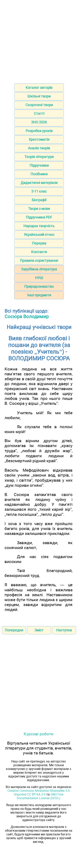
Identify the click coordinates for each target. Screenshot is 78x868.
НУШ (39, 278)
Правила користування (39, 260)
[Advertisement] (39, 40)
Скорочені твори (39, 105)
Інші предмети (39, 295)
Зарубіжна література (39, 269)
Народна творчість (39, 226)
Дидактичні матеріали (39, 183)
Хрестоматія (39, 139)
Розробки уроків (39, 131)
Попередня (14, 630)
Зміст (39, 630)
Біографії (39, 200)
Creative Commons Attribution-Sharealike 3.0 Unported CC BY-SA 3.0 (39, 793)
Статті (39, 113)
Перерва (39, 243)
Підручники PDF (39, 217)
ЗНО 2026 (39, 122)
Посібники (39, 174)
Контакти (39, 252)
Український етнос (39, 235)
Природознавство (39, 286)
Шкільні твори (39, 96)
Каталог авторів (39, 88)
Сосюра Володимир (27, 317)
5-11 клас (39, 191)
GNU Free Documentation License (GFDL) (40, 796)
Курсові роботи (39, 734)
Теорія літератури (39, 157)
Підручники (39, 165)
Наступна (64, 630)
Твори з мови (39, 209)
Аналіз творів (39, 148)
